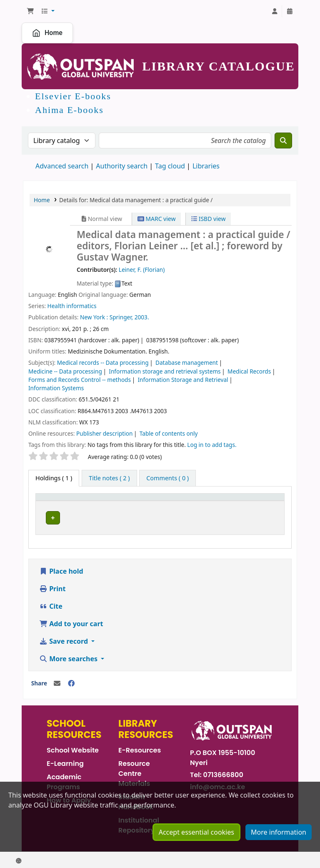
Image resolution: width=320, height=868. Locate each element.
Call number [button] (178, 501)
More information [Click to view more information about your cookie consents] (279, 848)
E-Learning (65, 761)
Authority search (122, 166)
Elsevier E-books (73, 96)
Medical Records (249, 371)
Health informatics (72, 306)
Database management (187, 363)
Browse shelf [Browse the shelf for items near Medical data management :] (222, 516)
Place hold (61, 569)
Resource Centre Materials (134, 771)
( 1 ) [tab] (54, 478)
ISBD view (208, 219)
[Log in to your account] (275, 11)
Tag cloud (170, 166)
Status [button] (261, 501)
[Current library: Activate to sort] (119, 501)
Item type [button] (54, 501)
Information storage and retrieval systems (165, 371)
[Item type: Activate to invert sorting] (59, 501)
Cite (51, 604)
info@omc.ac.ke (217, 785)
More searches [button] (69, 657)
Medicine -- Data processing (65, 371)
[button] (30, 11)
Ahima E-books (69, 110)
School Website (73, 748)
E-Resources (140, 748)
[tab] (109, 478)
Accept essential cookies (196, 848)
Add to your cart (71, 622)
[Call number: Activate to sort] (202, 501)
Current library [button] (108, 501)
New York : (94, 317)
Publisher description (104, 433)
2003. (142, 317)
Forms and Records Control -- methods (80, 380)
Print (52, 587)
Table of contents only (169, 433)
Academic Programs (64, 780)
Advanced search (62, 166)
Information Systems (56, 388)
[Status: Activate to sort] (266, 501)
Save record (64, 639)
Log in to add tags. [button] (212, 445)
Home (47, 33)
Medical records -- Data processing (103, 363)
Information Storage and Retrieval (183, 380)
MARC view (157, 219)
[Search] (283, 140)
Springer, (121, 317)
